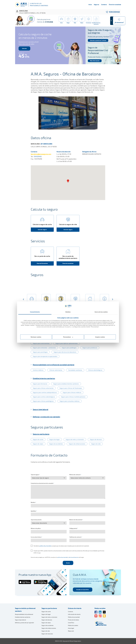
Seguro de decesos (96, 439)
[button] (23, 300)
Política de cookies (73, 625)
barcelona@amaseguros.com (41, 154)
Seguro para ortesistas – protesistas (44, 348)
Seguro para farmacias (40, 384)
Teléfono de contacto (76, 537)
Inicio (90, 5)
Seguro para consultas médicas (70, 401)
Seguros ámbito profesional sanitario (25, 610)
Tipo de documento (36, 520)
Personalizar (68, 337)
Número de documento (76, 520)
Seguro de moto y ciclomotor (75, 439)
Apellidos (34, 511)
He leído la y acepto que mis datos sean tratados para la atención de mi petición (61, 546)
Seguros (96, 5)
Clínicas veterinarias (56, 370)
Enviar (68, 563)
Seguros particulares (41, 434)
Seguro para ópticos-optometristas (67, 343)
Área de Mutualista (42, 263)
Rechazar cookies (36, 337)
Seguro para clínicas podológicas (43, 401)
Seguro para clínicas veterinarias (43, 388)
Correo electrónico (36, 537)
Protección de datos (73, 620)
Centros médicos (38, 370)
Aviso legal (71, 628)
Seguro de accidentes (56, 444)
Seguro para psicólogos (40, 352)
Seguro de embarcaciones (77, 444)
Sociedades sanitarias (75, 370)
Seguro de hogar (55, 439)
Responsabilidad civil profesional (24, 614)
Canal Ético (71, 623)
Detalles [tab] (68, 312)
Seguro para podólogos (69, 348)
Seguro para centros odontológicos (44, 397)
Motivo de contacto (75, 475)
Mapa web (71, 631)
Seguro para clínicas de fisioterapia (71, 388)
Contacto (104, 5)
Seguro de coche (38, 439)
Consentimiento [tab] (35, 312)
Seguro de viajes (38, 444)
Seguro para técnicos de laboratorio (65, 352)
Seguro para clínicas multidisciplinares (73, 397)
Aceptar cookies (100, 337)
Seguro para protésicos (90, 348)
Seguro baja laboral (41, 409)
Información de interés (74, 614)
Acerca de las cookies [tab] (101, 312)
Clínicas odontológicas (95, 370)
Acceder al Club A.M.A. (83, 590)
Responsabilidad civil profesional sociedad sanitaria (54, 365)
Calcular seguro (42, 230)
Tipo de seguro (35, 475)
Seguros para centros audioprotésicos (45, 392)
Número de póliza (36, 528)
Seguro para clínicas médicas (72, 392)
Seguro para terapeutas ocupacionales (45, 356)
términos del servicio (74, 557)
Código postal (74, 528)
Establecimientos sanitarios (44, 378)
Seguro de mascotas (47, 634)
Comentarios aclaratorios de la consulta (42, 483)
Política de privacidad (74, 617)
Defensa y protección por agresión (46, 417)
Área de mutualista (115, 5)
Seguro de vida (96, 444)
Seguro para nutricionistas (41, 343)
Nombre (33, 502)
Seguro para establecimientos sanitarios (66, 384)
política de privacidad (45, 546)
